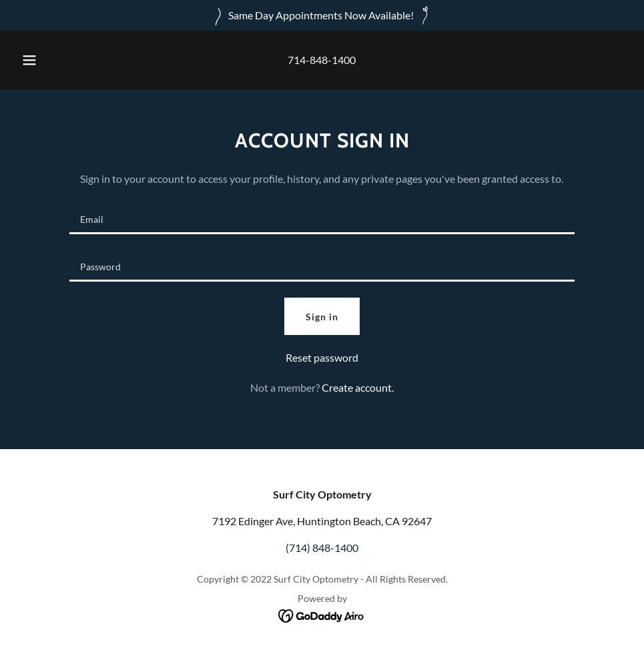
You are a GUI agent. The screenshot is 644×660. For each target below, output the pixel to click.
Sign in (322, 317)
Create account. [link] (358, 387)
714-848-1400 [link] (322, 60)
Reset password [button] (322, 357)
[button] (43, 60)
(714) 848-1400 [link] (322, 548)
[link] (322, 614)
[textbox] (322, 219)
